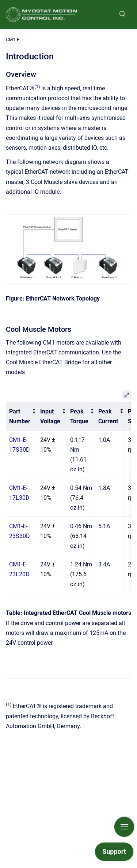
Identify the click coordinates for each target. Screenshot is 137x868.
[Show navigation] (124, 827)
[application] (114, 853)
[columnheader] (22, 416)
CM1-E (13, 40)
